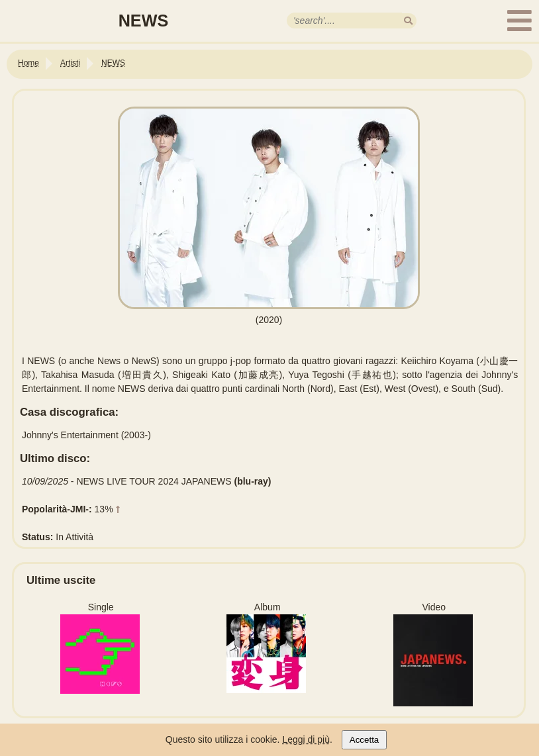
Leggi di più (306, 739)
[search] (408, 21)
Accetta (364, 740)
